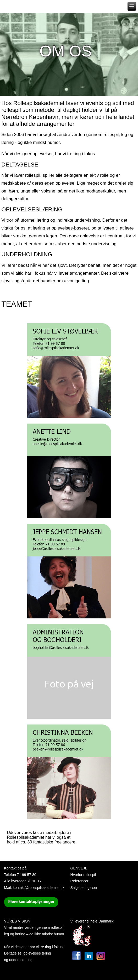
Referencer (79, 881)
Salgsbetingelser (84, 888)
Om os (66, 51)
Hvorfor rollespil (83, 875)
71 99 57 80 (27, 875)
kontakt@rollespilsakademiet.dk (39, 888)
